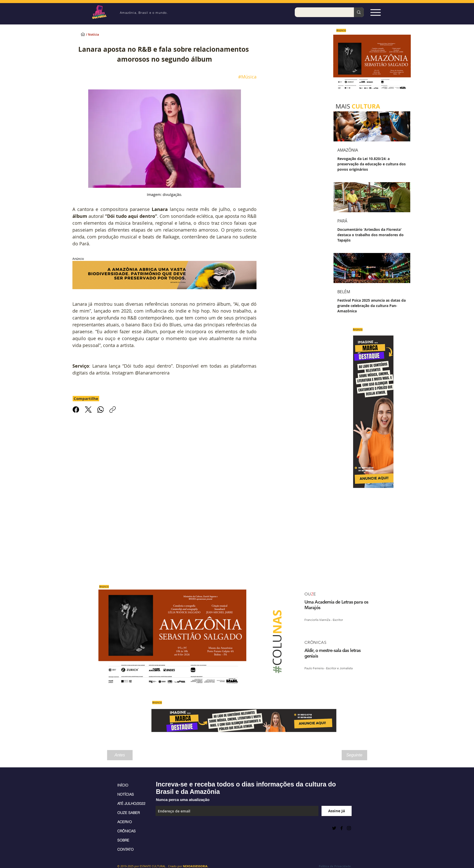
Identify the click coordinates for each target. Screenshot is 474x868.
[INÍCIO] (83, 34)
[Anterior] (332, 66)
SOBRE (123, 840)
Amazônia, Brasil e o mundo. (144, 13)
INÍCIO (123, 785)
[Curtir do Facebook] (168, 828)
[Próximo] (412, 66)
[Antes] (120, 755)
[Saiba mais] (370, 65)
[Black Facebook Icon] (342, 828)
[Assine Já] (337, 811)
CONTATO (125, 849)
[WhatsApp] (100, 410)
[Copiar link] (113, 410)
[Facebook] (76, 410)
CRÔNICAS (126, 831)
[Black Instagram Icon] (349, 828)
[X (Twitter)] (88, 410)
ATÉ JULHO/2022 (131, 804)
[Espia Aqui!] (376, 12)
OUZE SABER (129, 813)
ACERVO (125, 822)
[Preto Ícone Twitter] (334, 828)
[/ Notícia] (97, 35)
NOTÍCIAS (126, 794)
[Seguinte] (354, 755)
